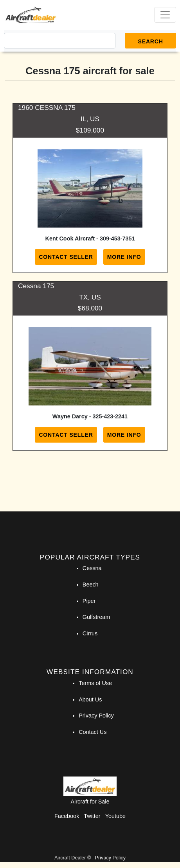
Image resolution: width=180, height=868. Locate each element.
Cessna (92, 568)
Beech (91, 585)
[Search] (60, 41)
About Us (90, 699)
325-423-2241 (110, 416)
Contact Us (93, 732)
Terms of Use (95, 683)
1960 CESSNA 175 (47, 108)
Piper (89, 601)
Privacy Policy (96, 716)
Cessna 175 (36, 286)
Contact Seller (66, 257)
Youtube (115, 816)
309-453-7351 (117, 239)
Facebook (67, 816)
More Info (124, 257)
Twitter (92, 816)
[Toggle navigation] (165, 15)
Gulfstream (96, 617)
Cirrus (90, 633)
